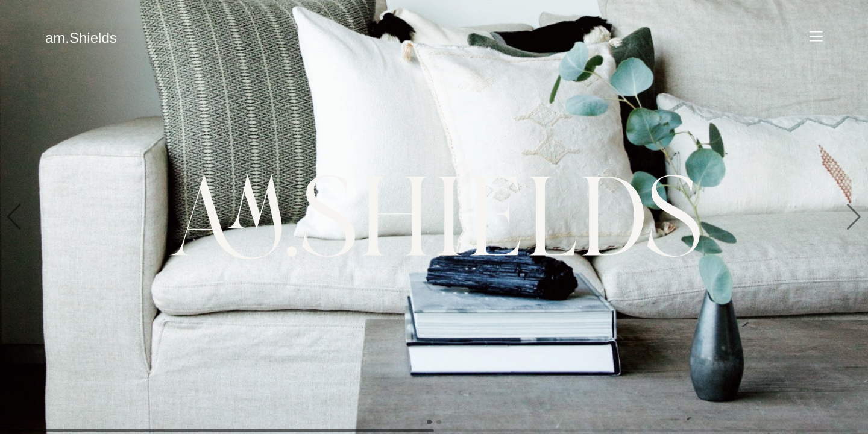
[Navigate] (816, 36)
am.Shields (81, 38)
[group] (434, 217)
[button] (14, 217)
